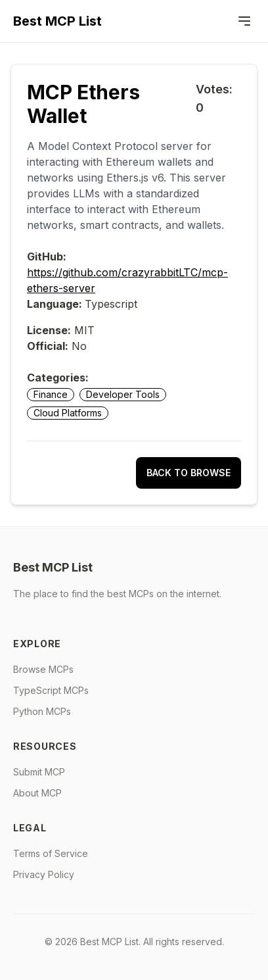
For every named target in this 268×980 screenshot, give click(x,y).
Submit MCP (39, 772)
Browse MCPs (43, 669)
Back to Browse (189, 473)
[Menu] (244, 21)
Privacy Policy (44, 874)
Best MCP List (57, 21)
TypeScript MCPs (51, 690)
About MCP (37, 793)
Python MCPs (42, 711)
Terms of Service (51, 853)
